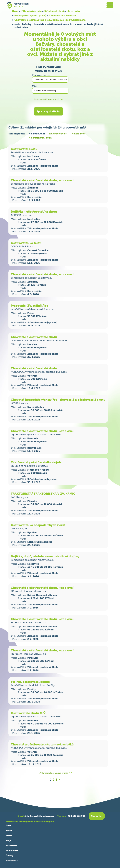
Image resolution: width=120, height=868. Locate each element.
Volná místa (12, 851)
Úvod (15, 11)
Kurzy (9, 831)
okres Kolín (73, 11)
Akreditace (12, 846)
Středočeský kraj (54, 11)
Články (10, 856)
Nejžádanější (79, 134)
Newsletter (12, 861)
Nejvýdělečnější (58, 134)
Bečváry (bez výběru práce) (30, 15)
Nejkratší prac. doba (40, 138)
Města (9, 836)
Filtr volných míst (31, 11)
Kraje (9, 841)
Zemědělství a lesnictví (62, 15)
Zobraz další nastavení (46, 99)
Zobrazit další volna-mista (54, 773)
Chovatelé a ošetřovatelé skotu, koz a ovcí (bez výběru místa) (50, 20)
